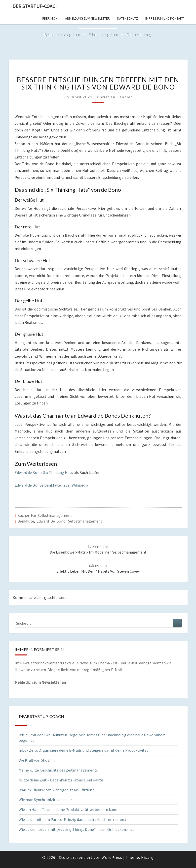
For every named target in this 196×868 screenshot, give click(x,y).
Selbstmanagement (85, 521)
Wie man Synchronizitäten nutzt (46, 800)
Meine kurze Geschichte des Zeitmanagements (58, 770)
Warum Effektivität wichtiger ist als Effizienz (56, 790)
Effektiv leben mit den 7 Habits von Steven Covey (98, 569)
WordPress (112, 857)
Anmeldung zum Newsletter (87, 18)
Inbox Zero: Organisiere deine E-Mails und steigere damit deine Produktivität (83, 750)
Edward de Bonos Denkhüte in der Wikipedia (51, 485)
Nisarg (147, 857)
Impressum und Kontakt (165, 18)
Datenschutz (128, 18)
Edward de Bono (51, 521)
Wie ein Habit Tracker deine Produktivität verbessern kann (68, 809)
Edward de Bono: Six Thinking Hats (44, 472)
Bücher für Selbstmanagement (45, 515)
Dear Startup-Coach (41, 716)
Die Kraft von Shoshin (37, 760)
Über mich (50, 18)
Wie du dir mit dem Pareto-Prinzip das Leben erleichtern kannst (73, 819)
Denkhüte (26, 521)
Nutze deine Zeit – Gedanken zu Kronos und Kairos (61, 780)
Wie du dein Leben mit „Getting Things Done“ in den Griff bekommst (76, 829)
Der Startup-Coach (36, 6)
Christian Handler (115, 97)
